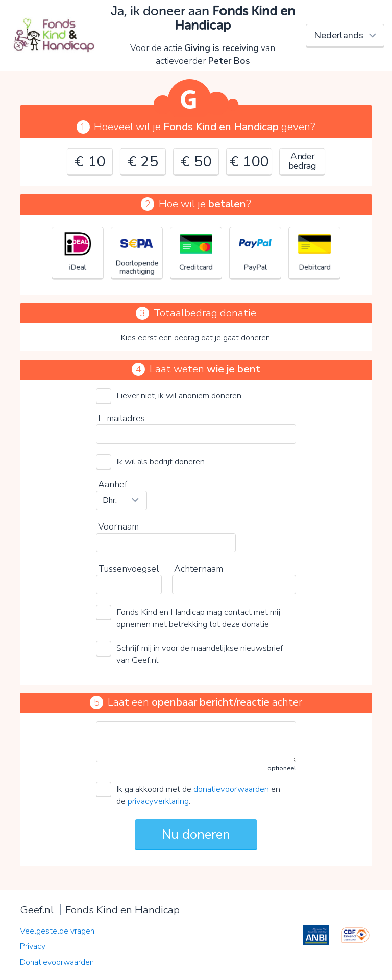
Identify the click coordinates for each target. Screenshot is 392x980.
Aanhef (113, 484)
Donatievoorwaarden (57, 962)
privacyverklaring (158, 801)
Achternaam (199, 569)
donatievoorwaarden (231, 789)
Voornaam (118, 526)
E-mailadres (121, 418)
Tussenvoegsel (128, 569)
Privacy (33, 946)
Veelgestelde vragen (57, 931)
